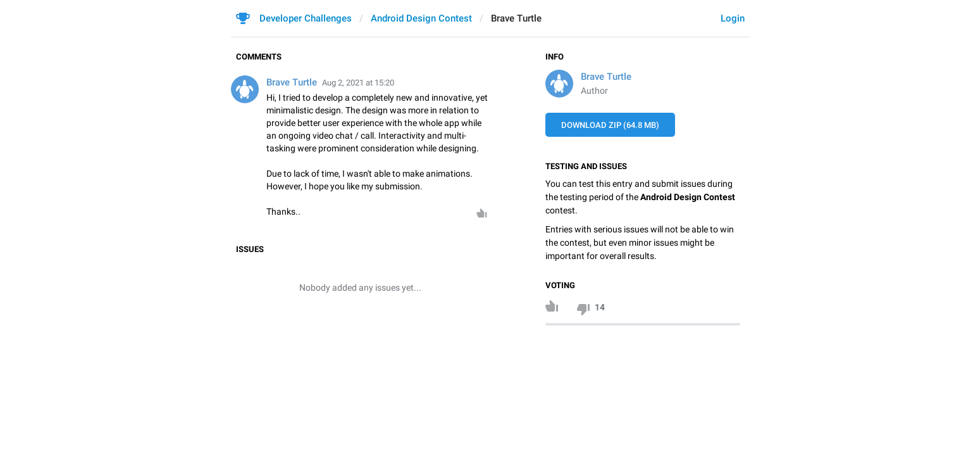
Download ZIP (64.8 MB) (610, 125)
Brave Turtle (606, 77)
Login (733, 18)
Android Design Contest (421, 18)
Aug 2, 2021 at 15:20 (358, 83)
